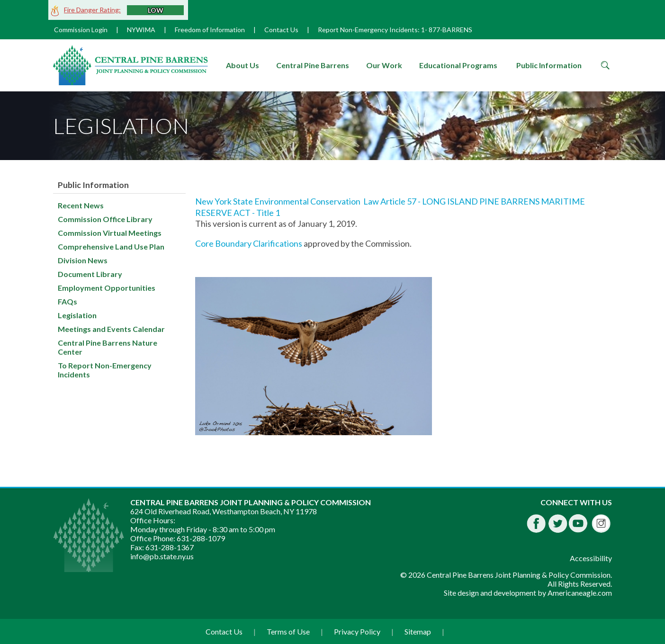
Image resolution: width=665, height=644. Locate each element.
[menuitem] (243, 65)
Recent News (81, 205)
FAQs (67, 301)
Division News (83, 260)
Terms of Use (288, 631)
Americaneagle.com (580, 593)
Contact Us (281, 30)
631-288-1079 (201, 538)
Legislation (77, 315)
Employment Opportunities (107, 288)
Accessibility (591, 558)
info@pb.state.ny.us (162, 556)
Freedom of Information (210, 30)
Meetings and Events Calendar (111, 329)
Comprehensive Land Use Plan (111, 246)
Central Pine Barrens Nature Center (108, 347)
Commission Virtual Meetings (110, 233)
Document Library (90, 274)
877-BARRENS (450, 30)
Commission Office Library (105, 219)
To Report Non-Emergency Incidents (105, 370)
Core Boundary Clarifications (249, 243)
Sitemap (418, 631)
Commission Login (81, 30)
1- (424, 30)
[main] (404, 316)
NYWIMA (141, 30)
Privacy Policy (357, 631)
